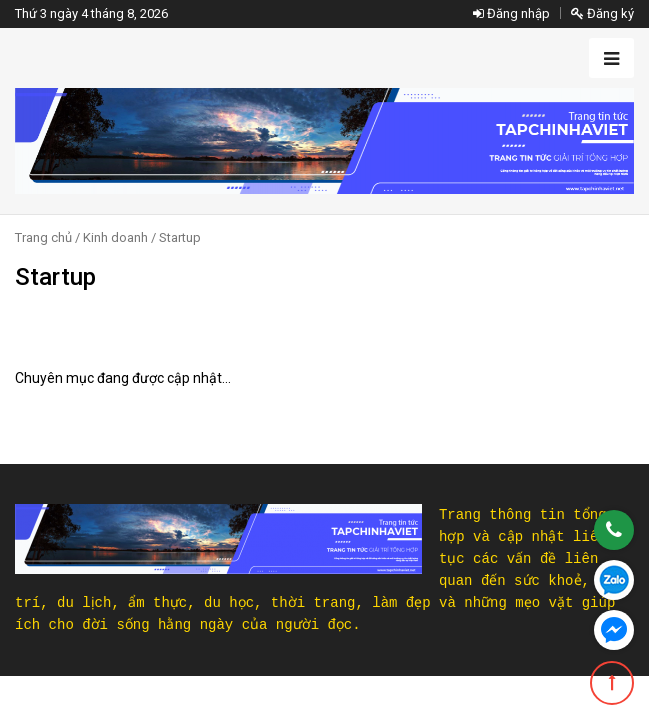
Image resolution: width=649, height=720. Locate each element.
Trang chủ (43, 237)
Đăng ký (602, 13)
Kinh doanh (115, 237)
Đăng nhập (511, 13)
